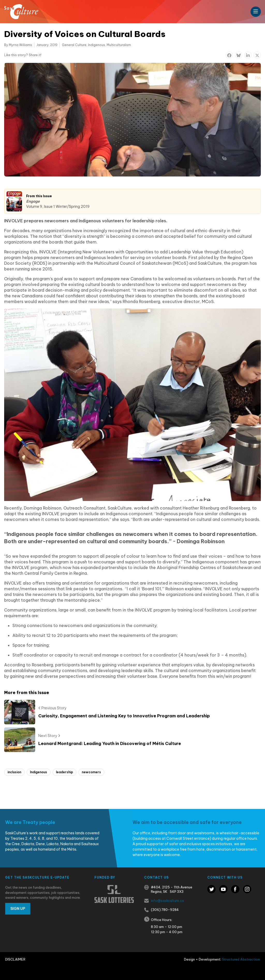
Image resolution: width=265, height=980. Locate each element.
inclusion (14, 772)
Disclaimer (15, 959)
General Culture (74, 45)
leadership (64, 772)
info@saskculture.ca (167, 901)
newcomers (91, 772)
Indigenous (97, 45)
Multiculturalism (119, 45)
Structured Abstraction (241, 959)
